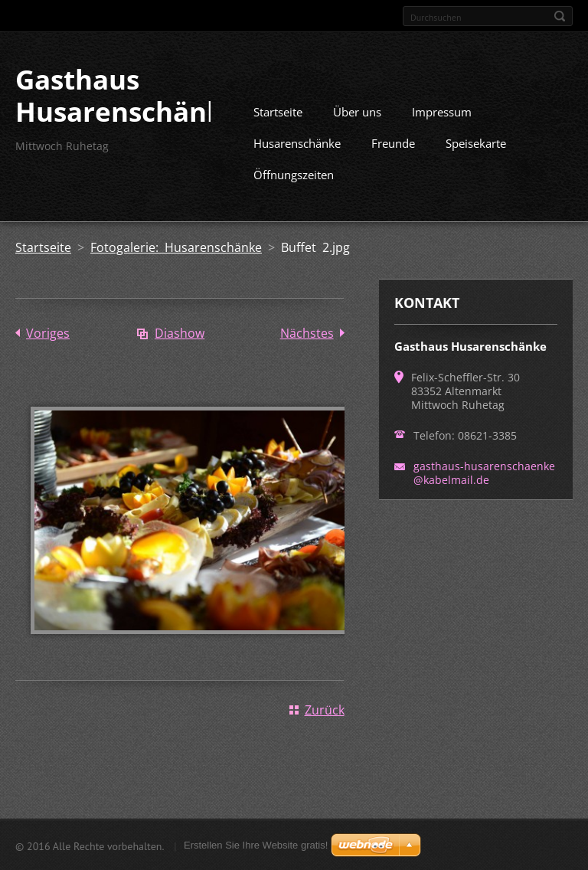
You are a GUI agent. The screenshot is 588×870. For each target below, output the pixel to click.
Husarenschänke (297, 142)
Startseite (278, 111)
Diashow (180, 332)
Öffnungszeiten (294, 174)
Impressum (442, 111)
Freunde (393, 142)
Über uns (357, 111)
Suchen (560, 16)
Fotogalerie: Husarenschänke (176, 247)
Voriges (48, 332)
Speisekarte (476, 142)
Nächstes (307, 332)
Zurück (325, 709)
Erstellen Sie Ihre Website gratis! (256, 845)
